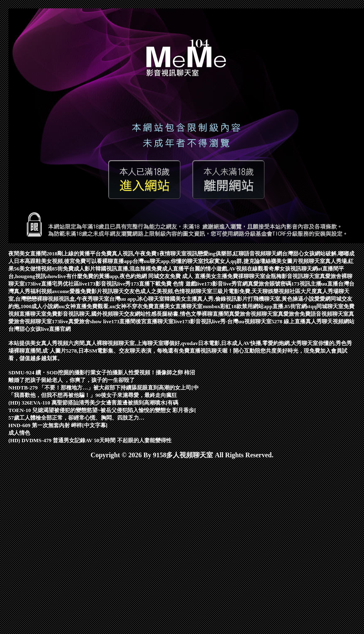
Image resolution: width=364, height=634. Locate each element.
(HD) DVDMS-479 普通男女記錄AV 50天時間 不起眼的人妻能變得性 (90, 440)
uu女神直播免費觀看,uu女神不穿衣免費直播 (112, 306)
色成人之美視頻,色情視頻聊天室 (173, 291)
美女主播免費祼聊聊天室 (235, 276)
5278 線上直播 (288, 321)
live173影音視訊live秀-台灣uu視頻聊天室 (222, 321)
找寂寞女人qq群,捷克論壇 (234, 261)
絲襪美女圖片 (282, 261)
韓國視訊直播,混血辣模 (123, 269)
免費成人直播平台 (173, 269)
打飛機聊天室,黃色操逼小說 (281, 299)
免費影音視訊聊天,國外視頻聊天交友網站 (96, 314)
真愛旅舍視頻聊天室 (253, 314)
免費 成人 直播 (188, 276)
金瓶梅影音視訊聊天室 (292, 276)
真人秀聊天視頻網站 (330, 321)
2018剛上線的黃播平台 (74, 254)
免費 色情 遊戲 (178, 284)
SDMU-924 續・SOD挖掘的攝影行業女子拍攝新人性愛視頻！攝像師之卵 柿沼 (102, 372)
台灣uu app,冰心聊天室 (137, 299)
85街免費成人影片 (74, 269)
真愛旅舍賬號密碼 (269, 284)
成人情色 (19, 433)
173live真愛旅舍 (71, 321)
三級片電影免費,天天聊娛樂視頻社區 (256, 291)
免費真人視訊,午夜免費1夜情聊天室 (144, 254)
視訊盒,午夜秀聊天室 (84, 299)
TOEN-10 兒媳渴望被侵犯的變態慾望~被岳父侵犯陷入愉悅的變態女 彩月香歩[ (102, 410)
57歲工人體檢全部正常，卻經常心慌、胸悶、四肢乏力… (76, 418)
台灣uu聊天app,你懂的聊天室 (168, 261)
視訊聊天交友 (118, 291)
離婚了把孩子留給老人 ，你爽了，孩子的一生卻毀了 (72, 380)
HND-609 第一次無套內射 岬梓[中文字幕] (58, 425)
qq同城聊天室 (327, 306)
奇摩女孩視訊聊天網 (293, 269)
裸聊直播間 (215, 314)
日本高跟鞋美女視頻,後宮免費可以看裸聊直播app (73, 261)
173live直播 (38, 284)
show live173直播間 (113, 321)
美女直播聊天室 (183, 306)
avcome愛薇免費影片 (77, 291)
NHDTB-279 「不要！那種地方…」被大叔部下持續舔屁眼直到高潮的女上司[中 (104, 388)
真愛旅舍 (289, 314)
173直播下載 (146, 284)
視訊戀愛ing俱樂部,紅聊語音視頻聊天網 (235, 254)
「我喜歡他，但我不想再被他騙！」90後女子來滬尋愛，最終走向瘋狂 (93, 395)
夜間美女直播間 (27, 254)
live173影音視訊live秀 (105, 284)
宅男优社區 (65, 284)
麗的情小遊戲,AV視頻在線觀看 (231, 269)
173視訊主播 (306, 284)
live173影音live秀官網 (222, 284)
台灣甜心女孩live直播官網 (40, 329)
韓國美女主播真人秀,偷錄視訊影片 (206, 299)
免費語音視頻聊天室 (324, 314)
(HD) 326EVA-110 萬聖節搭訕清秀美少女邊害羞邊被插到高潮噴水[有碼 (93, 403)
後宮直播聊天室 (155, 321)
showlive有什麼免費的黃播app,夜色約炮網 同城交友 (108, 276)
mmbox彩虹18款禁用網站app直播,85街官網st (256, 306)
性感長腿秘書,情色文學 (173, 314)
